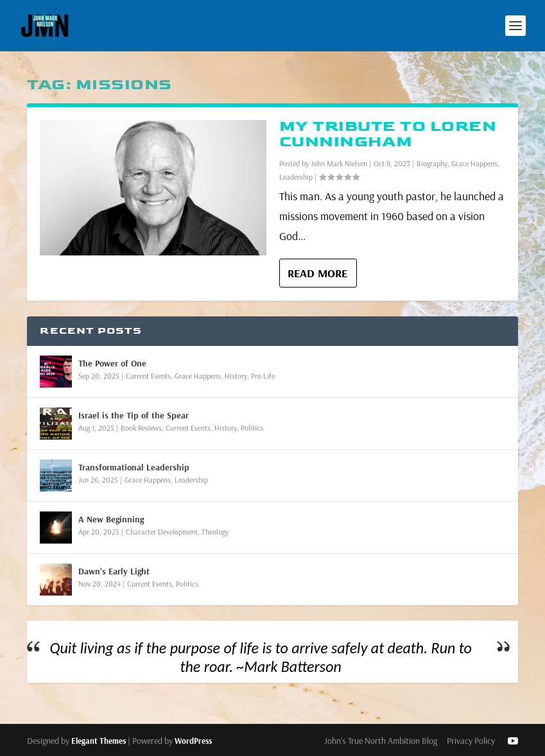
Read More (317, 273)
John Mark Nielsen (339, 163)
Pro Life (263, 376)
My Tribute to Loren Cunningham (388, 134)
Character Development (162, 532)
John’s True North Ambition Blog (381, 741)
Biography (432, 163)
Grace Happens (474, 163)
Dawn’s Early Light (114, 571)
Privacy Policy (471, 741)
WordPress (193, 741)
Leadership (296, 177)
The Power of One (112, 363)
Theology (215, 532)
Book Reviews (141, 428)
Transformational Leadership (134, 467)
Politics (252, 428)
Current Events (148, 376)
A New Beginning (111, 519)
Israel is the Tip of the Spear (134, 415)
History (236, 376)
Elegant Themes (99, 741)
